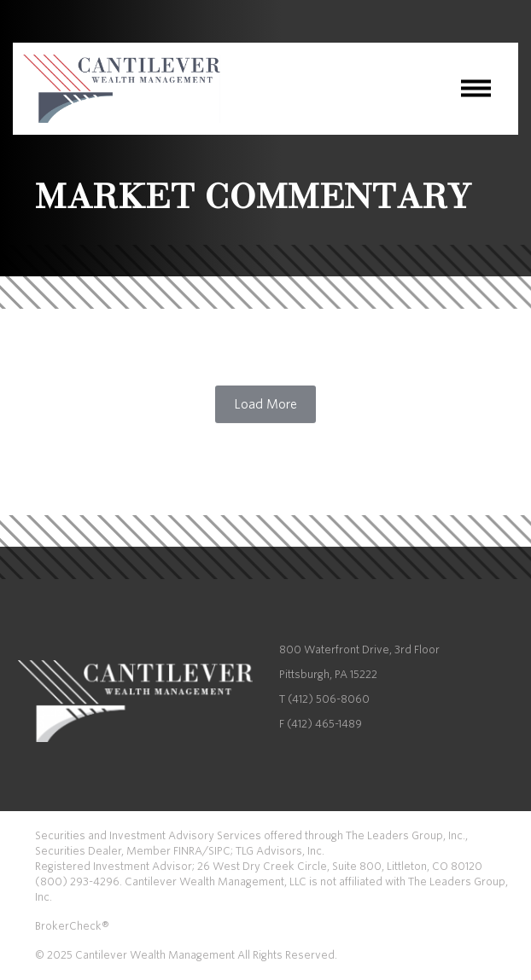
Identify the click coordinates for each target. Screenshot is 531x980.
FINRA (188, 851)
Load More (265, 404)
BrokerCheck (68, 926)
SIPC (219, 851)
